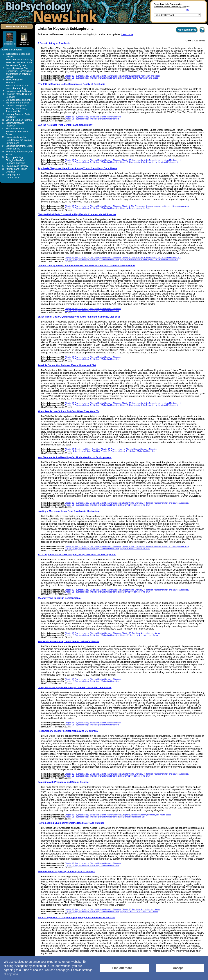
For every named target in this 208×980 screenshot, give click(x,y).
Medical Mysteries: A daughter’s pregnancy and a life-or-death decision (77, 918)
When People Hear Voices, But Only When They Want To (68, 411)
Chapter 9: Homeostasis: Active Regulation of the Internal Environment (149, 162)
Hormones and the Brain (18, 91)
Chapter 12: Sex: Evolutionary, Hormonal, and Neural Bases (146, 815)
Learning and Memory (17, 166)
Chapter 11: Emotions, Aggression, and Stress (139, 78)
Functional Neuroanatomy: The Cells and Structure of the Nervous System (19, 62)
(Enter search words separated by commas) (172, 7)
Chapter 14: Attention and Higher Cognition (82, 451)
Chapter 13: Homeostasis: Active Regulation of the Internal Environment (151, 160)
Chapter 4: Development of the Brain (135, 208)
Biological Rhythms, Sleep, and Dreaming (19, 147)
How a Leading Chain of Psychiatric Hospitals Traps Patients (71, 823)
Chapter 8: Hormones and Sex (133, 817)
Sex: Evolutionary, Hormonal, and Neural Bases (17, 132)
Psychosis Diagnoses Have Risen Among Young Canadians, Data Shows (77, 168)
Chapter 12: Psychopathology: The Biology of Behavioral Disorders (92, 78)
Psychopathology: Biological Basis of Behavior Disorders (15, 160)
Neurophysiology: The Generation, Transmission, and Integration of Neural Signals (19, 73)
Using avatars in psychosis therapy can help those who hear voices (75, 688)
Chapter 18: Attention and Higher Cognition (82, 449)
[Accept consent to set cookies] (180, 968)
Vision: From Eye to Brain (19, 120)
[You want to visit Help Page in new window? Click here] (202, 32)
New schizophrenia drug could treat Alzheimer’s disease (68, 641)
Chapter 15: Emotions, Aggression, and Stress (141, 76)
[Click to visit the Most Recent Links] (17, 30)
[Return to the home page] (51, 12)
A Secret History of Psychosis (54, 43)
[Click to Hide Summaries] (187, 32)
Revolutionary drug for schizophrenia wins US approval (68, 731)
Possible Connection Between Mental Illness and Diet (67, 365)
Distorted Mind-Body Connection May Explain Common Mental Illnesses (77, 214)
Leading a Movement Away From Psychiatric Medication (68, 511)
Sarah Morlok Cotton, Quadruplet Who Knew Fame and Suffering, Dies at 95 (79, 317)
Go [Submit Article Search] (188, 9)
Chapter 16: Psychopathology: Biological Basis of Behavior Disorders (93, 76)
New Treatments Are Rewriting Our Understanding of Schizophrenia (75, 457)
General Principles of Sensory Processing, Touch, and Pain (16, 109)
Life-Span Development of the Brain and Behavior (19, 101)
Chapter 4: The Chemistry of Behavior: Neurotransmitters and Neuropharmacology (156, 206)
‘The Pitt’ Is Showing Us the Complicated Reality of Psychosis (71, 84)
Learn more (127, 34)
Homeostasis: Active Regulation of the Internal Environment (19, 140)
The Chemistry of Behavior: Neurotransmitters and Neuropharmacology (17, 84)
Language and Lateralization (13, 176)
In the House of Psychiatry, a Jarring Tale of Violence (66, 872)
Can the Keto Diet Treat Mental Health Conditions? (65, 125)
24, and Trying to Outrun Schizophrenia (59, 598)
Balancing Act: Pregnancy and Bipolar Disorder (64, 782)
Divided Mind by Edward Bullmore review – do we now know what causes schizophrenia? (86, 266)
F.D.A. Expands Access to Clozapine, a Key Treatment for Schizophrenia (77, 555)
